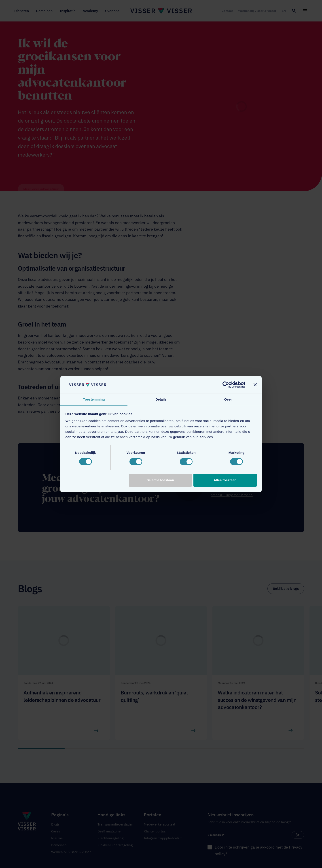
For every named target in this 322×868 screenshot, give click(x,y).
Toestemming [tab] (94, 399)
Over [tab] (228, 399)
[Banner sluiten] (255, 384)
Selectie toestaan (160, 480)
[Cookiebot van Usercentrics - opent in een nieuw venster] (226, 384)
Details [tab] (161, 399)
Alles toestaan (225, 480)
